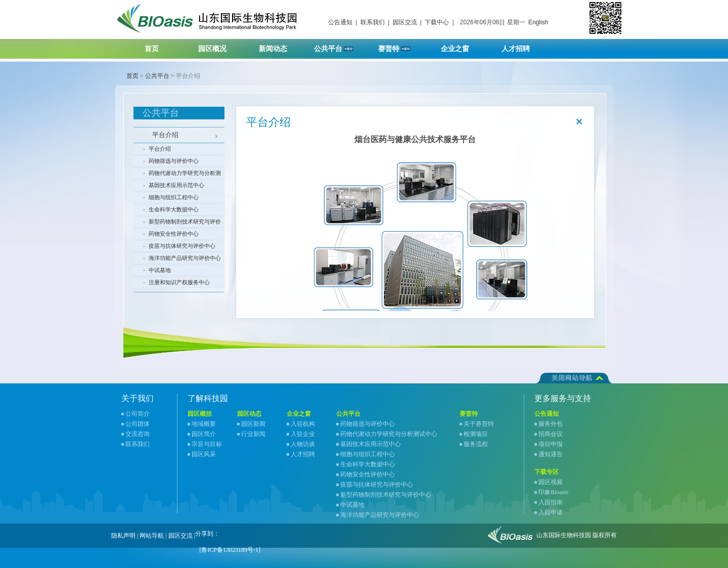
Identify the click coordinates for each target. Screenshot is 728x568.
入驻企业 (303, 434)
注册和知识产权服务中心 (179, 282)
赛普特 (400, 46)
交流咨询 (138, 434)
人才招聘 (522, 46)
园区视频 (551, 482)
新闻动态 (279, 46)
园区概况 (219, 46)
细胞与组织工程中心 (174, 197)
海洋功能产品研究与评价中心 (185, 258)
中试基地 (160, 270)
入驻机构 (303, 424)
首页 (152, 49)
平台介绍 (165, 135)
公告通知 (340, 22)
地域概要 (204, 424)
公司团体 (138, 424)
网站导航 (152, 536)
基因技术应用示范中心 (176, 185)
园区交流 (405, 22)
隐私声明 (123, 536)
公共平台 (337, 46)
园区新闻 (253, 424)
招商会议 (551, 434)
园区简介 (204, 434)
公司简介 (138, 414)
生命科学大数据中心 (174, 209)
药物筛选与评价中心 (174, 161)
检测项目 (476, 434)
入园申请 (551, 512)
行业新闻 (253, 434)
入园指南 (551, 502)
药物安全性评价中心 (174, 234)
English (538, 22)
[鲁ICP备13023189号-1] (230, 550)
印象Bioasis (553, 492)
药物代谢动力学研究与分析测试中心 (185, 174)
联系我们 (373, 22)
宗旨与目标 (207, 444)
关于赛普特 (479, 424)
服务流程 (476, 444)
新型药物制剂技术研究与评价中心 (185, 223)
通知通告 (551, 454)
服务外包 (551, 424)
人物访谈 (303, 444)
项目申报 (551, 444)
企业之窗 (461, 46)
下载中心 (437, 22)
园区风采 (204, 454)
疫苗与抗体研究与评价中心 (182, 246)
